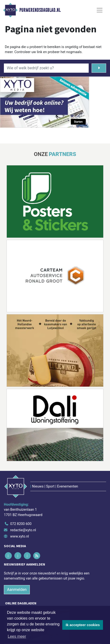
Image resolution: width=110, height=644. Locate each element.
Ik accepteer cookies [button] (83, 625)
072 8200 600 (21, 524)
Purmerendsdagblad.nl (40, 10)
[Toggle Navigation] (100, 10)
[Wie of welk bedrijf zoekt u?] (46, 68)
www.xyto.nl (20, 536)
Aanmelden (17, 590)
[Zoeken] (99, 68)
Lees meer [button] (17, 636)
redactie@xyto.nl (23, 530)
